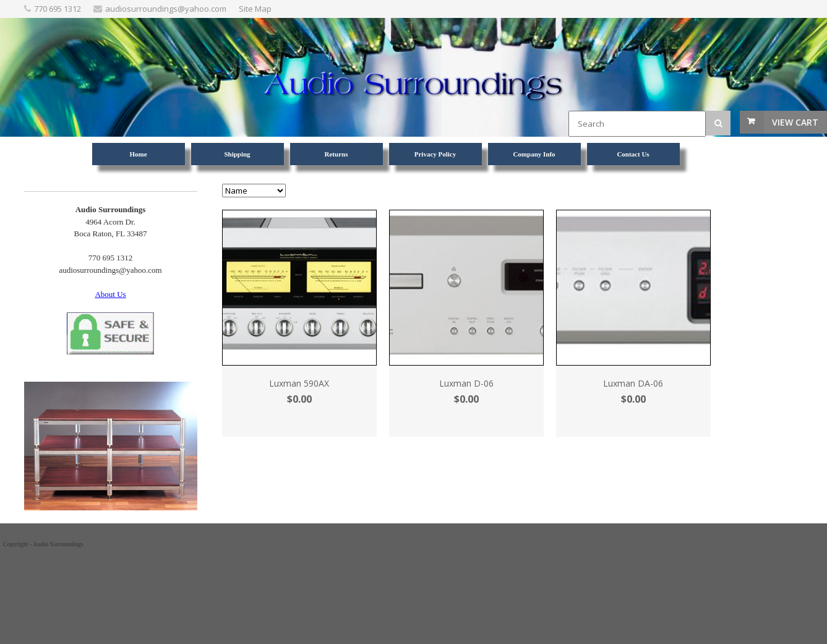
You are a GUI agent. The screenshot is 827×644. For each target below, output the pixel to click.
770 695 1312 (58, 9)
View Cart (795, 122)
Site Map (255, 9)
